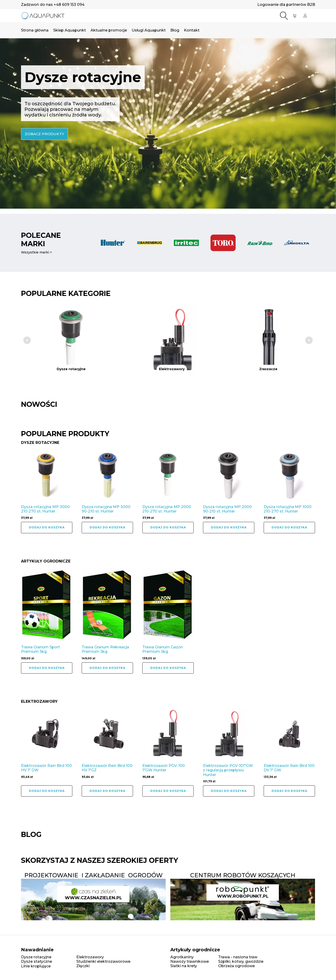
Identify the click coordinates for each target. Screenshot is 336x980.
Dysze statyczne (37, 961)
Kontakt (192, 31)
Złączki (83, 965)
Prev (27, 340)
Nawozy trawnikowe (190, 961)
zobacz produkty (45, 135)
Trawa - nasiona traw (238, 957)
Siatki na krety (184, 965)
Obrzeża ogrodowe (236, 965)
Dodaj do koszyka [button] (47, 527)
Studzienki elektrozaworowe (103, 961)
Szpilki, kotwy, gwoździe (241, 961)
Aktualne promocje (109, 31)
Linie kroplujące (36, 966)
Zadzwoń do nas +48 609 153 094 (53, 5)
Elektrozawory (90, 957)
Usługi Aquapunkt (149, 31)
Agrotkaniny (182, 957)
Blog (175, 31)
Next (309, 340)
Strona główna (35, 31)
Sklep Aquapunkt (70, 31)
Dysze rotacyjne (36, 957)
